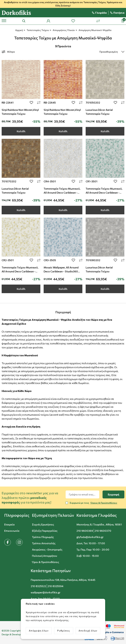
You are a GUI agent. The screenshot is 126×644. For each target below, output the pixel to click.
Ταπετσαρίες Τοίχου (37, 30)
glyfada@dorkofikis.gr (90, 537)
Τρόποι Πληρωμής (43, 537)
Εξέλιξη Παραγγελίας (45, 531)
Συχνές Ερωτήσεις (43, 524)
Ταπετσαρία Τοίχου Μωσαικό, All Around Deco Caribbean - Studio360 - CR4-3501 (62, 192)
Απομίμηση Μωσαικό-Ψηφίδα (95, 30)
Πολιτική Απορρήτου (45, 556)
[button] (17, 515)
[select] (109, 52)
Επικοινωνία (12, 531)
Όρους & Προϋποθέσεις (104, 503)
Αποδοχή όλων (88, 631)
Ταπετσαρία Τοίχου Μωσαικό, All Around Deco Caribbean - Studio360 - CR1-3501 (104, 192)
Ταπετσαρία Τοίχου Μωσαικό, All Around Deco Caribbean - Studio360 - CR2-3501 (20, 271)
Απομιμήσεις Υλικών (63, 30)
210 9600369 (85, 531)
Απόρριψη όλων (39, 631)
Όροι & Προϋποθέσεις (46, 562)
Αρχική (19, 30)
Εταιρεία (9, 524)
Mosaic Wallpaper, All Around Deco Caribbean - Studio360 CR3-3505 (61, 271)
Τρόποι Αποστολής (44, 543)
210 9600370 (103, 531)
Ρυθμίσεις (64, 631)
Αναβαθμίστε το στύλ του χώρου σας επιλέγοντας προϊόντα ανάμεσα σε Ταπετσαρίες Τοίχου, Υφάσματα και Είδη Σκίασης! (63, 4)
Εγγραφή (113, 494)
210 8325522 (38, 586)
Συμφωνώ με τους (93, 503)
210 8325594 (55, 586)
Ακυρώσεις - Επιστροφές (47, 549)
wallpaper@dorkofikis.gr (46, 592)
